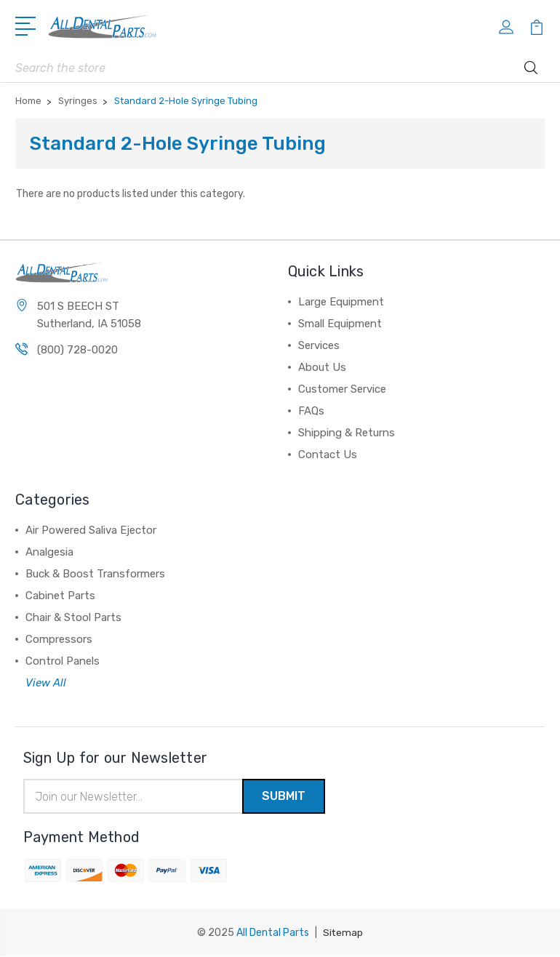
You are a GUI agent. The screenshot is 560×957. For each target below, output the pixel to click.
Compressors (59, 639)
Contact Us (328, 455)
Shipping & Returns (347, 433)
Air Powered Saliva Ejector (91, 530)
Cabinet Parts (60, 596)
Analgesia (49, 552)
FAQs (311, 411)
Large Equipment (341, 302)
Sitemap (343, 933)
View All (46, 683)
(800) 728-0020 (77, 351)
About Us (322, 367)
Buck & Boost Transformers (95, 574)
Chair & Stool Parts (73, 617)
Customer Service (342, 389)
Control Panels (63, 661)
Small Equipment (340, 324)
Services (319, 345)
